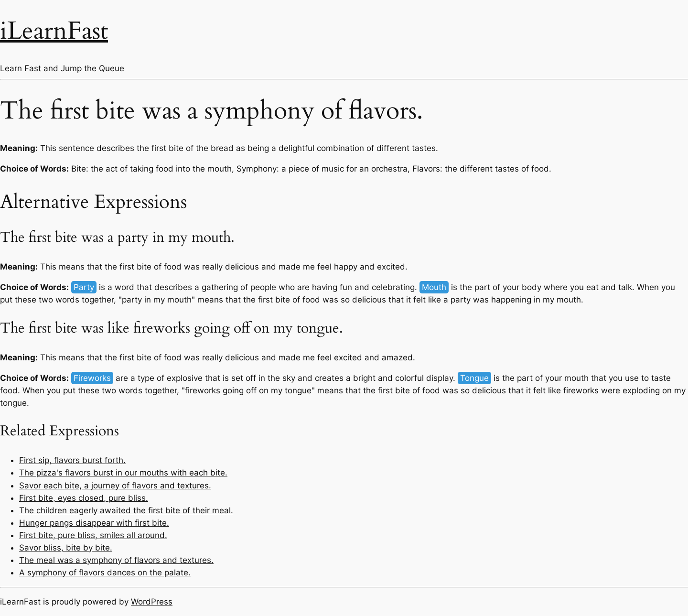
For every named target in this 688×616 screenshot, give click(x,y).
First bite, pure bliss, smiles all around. (93, 535)
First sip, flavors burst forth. (72, 460)
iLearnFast (54, 31)
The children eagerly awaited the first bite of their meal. (126, 510)
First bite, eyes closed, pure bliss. (84, 498)
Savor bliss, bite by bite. (66, 548)
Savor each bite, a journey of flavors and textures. (115, 486)
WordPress (152, 602)
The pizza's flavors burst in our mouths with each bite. (123, 473)
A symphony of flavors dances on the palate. (105, 573)
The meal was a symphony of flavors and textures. (116, 560)
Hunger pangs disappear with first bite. (94, 523)
